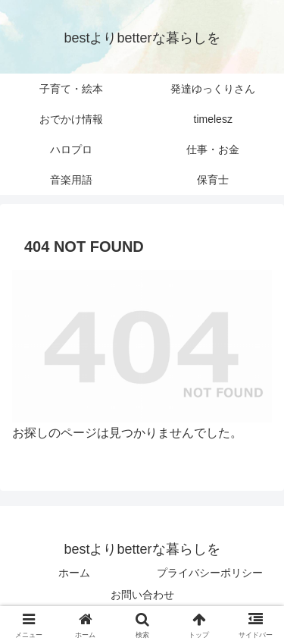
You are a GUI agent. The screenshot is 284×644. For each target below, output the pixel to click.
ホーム (74, 573)
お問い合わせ (142, 595)
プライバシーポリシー (210, 573)
